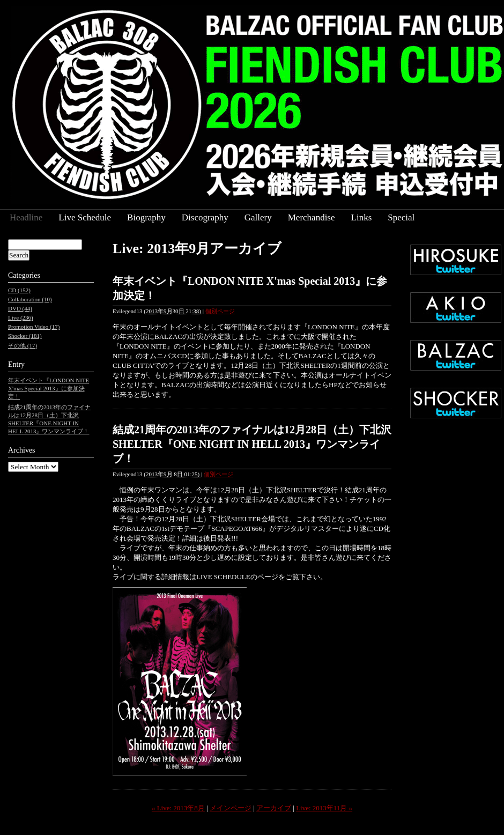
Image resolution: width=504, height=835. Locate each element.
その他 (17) (23, 345)
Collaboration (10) (30, 299)
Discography (205, 217)
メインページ (231, 808)
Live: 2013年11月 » (324, 808)
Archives (22, 450)
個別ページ (220, 311)
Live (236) (21, 317)
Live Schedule (85, 217)
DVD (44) (20, 308)
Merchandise (312, 217)
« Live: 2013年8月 (178, 808)
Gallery (258, 217)
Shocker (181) (25, 336)
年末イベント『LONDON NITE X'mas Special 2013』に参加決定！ (49, 388)
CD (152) (19, 290)
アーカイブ (274, 808)
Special (401, 217)
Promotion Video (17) (34, 327)
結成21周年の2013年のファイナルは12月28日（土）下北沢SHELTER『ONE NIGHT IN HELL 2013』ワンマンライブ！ (252, 444)
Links (362, 217)
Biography (146, 217)
